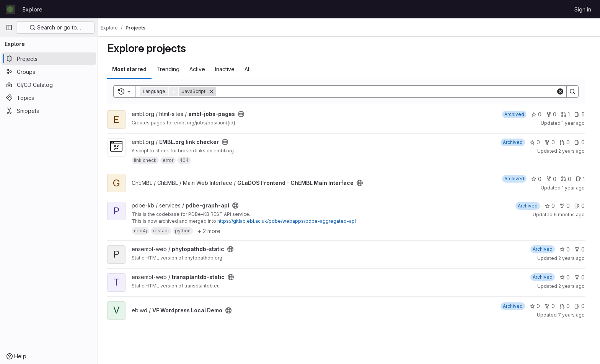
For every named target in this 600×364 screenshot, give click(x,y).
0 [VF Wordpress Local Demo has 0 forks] (553, 306)
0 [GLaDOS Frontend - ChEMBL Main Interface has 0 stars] (539, 179)
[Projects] (49, 59)
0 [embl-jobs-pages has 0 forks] (554, 114)
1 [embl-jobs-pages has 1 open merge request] (568, 114)
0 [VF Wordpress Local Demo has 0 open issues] (583, 306)
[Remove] (215, 91)
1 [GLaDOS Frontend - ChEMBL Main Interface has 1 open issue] (583, 179)
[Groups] (49, 72)
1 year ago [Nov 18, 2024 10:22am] (576, 123)
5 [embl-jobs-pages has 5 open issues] (583, 114)
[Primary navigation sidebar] (9, 28)
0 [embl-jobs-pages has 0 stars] (539, 114)
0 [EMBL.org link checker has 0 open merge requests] (568, 142)
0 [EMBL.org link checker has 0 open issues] (583, 142)
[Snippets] (49, 111)
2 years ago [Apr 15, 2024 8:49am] (575, 151)
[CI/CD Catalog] (49, 85)
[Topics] (49, 98)
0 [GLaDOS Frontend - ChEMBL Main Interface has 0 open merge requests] (569, 179)
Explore (33, 9)
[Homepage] (10, 9)
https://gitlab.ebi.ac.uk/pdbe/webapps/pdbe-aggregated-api (290, 221)
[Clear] (563, 91)
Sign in (583, 9)
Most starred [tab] (132, 69)
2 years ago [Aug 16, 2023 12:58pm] (575, 258)
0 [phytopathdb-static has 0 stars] (568, 249)
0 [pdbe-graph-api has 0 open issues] (583, 206)
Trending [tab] (171, 69)
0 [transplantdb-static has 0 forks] (583, 277)
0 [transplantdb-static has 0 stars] (568, 277)
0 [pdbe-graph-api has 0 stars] (553, 206)
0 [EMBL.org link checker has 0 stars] (538, 142)
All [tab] (251, 69)
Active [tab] (200, 69)
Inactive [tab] (228, 69)
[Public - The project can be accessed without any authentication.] (244, 114)
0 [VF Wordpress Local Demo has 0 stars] (538, 306)
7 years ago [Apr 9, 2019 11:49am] (574, 315)
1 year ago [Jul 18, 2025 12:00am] (576, 188)
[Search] (389, 91)
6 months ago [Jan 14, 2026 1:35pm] (572, 215)
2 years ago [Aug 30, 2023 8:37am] (575, 286)
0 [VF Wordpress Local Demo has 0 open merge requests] (568, 306)
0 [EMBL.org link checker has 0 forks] (553, 142)
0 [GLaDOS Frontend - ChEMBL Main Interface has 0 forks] (554, 179)
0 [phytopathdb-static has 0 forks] (583, 249)
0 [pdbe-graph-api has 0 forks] (568, 206)
